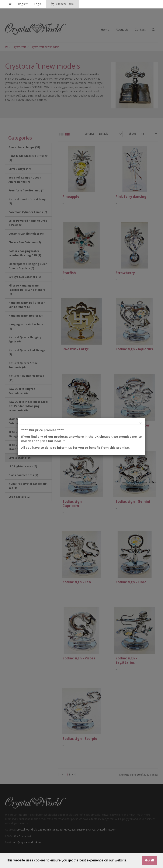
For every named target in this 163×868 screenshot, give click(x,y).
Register (23, 4)
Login (38, 4)
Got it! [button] (149, 860)
